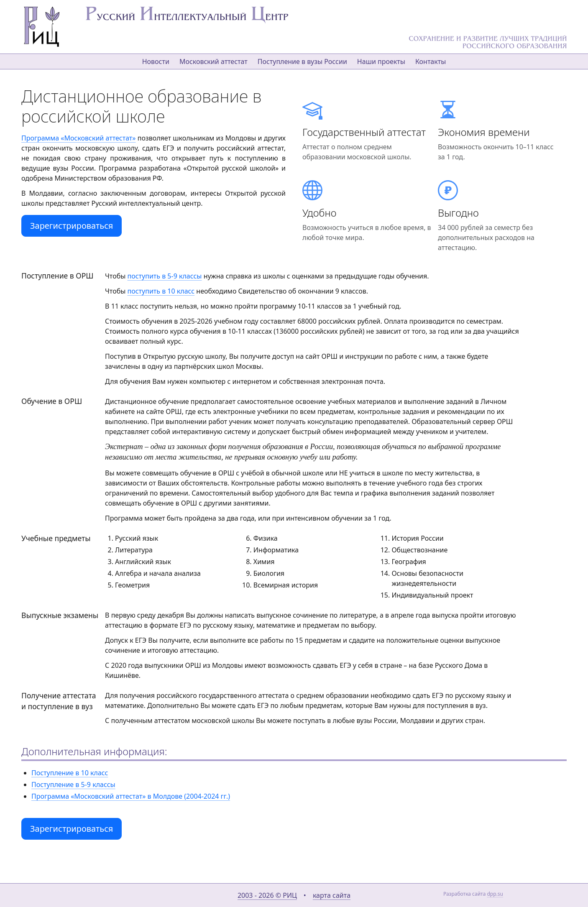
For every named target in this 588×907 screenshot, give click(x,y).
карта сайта (332, 895)
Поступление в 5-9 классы (73, 784)
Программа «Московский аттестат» (78, 138)
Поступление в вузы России (302, 61)
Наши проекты (381, 61)
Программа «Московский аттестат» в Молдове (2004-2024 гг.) (131, 796)
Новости (156, 61)
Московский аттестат (213, 61)
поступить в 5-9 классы (165, 276)
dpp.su (495, 894)
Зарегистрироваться (72, 226)
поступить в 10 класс (161, 291)
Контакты (431, 61)
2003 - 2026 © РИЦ (267, 895)
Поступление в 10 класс (70, 773)
